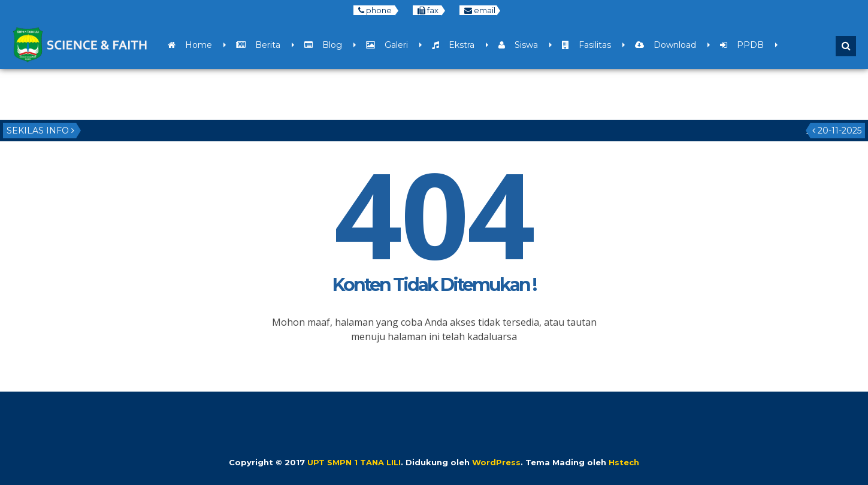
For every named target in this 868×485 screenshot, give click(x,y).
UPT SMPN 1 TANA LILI (354, 462)
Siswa (518, 45)
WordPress (496, 462)
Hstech (624, 462)
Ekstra (453, 45)
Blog (323, 45)
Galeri (387, 45)
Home (190, 45)
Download (666, 45)
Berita (258, 45)
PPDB (742, 45)
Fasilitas (586, 45)
